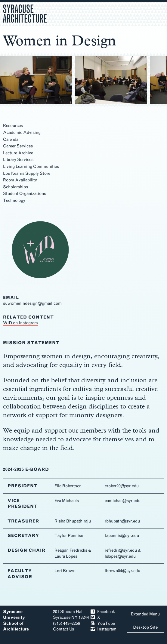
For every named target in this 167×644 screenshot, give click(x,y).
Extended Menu (145, 614)
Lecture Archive (18, 153)
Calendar (11, 139)
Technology (14, 200)
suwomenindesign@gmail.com (32, 303)
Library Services (18, 160)
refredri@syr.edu (121, 550)
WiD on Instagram (20, 323)
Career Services (18, 146)
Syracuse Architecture (25, 13)
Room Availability (20, 180)
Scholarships (15, 187)
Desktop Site (145, 627)
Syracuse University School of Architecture (16, 621)
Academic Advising (22, 132)
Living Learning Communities (31, 166)
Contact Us (63, 629)
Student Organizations (25, 194)
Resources (13, 126)
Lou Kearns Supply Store (27, 173)
